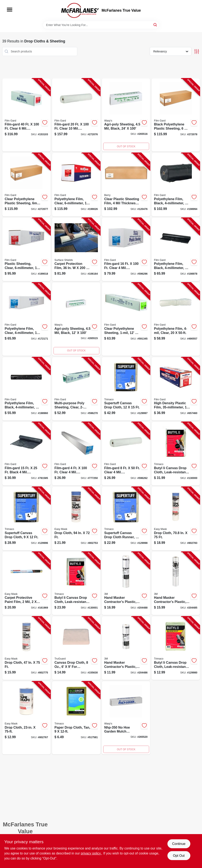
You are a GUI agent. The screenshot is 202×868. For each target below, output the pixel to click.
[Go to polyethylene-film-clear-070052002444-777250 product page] (76, 454)
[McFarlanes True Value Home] (80, 10)
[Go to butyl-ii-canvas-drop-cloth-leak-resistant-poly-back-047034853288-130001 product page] (76, 583)
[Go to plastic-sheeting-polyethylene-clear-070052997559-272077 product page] (26, 185)
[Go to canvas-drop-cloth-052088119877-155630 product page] (76, 648)
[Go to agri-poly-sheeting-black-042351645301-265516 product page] (126, 115)
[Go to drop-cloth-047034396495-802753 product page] (76, 519)
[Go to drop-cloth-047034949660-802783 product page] (176, 519)
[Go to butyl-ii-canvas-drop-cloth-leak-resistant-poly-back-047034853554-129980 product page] (176, 648)
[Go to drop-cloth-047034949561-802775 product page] (26, 648)
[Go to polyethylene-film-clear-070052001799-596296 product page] (126, 250)
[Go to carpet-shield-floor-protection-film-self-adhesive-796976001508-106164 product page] (76, 250)
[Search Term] (101, 25)
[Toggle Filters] (197, 51)
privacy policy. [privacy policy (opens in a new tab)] (91, 853)
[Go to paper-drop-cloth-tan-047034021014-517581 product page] (76, 718)
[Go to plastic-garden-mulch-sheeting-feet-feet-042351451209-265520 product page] (126, 718)
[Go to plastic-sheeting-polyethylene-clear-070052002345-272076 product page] (76, 115)
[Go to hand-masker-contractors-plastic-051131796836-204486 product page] (126, 648)
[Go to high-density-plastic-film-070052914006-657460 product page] (176, 389)
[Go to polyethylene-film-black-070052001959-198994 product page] (176, 185)
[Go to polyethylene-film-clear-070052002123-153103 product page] (26, 115)
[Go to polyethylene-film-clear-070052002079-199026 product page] (76, 185)
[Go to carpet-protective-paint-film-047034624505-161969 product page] (26, 583)
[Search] (155, 25)
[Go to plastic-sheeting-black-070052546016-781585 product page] (26, 454)
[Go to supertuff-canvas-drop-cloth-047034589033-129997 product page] (126, 389)
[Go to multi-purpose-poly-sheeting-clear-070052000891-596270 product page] (76, 389)
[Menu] (10, 10)
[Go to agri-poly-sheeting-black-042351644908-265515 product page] (76, 319)
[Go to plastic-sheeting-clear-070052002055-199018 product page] (26, 250)
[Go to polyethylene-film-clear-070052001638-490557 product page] (176, 319)
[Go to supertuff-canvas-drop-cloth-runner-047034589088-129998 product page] (126, 519)
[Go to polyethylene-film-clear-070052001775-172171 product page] (26, 319)
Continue (179, 844)
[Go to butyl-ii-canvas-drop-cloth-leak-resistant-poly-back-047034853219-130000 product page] (176, 454)
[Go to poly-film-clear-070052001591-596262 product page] (126, 454)
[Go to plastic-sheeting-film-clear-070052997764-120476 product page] (126, 185)
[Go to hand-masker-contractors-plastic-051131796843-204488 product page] (126, 583)
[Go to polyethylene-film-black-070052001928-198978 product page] (176, 250)
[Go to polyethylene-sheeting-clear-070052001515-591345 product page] (126, 319)
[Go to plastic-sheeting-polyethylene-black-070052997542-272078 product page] (176, 115)
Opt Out (179, 856)
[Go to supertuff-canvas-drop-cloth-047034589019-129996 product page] (26, 519)
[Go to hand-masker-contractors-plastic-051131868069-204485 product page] (176, 583)
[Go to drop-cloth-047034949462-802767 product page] (26, 718)
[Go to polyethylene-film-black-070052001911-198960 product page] (26, 389)
